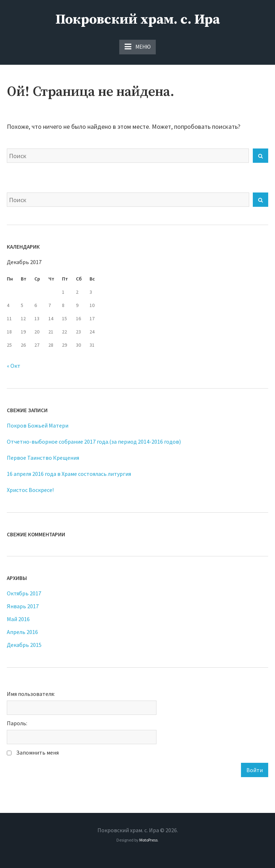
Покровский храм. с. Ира (138, 20)
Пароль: (17, 723)
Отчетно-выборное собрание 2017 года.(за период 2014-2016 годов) (94, 442)
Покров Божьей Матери (38, 425)
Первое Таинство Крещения (43, 458)
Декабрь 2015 (24, 645)
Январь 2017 (23, 606)
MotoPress (148, 840)
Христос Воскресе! (30, 490)
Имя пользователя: (31, 694)
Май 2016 (18, 619)
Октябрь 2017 (24, 593)
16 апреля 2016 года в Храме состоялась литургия (69, 474)
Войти (255, 770)
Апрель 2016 (22, 632)
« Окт (14, 366)
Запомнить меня (37, 752)
